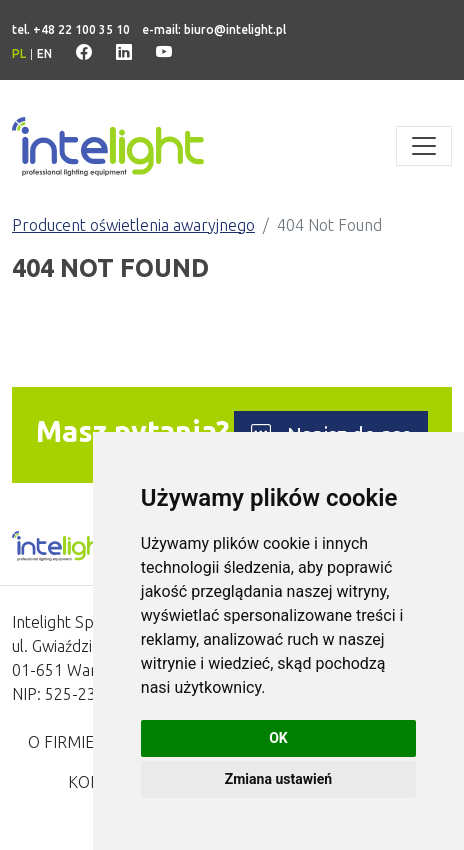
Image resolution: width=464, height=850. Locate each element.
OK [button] (278, 738)
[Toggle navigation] (424, 146)
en (44, 53)
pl (19, 53)
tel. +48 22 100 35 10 (71, 29)
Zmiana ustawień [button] (278, 779)
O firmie (61, 742)
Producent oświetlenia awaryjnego (133, 225)
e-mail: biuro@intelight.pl (214, 29)
